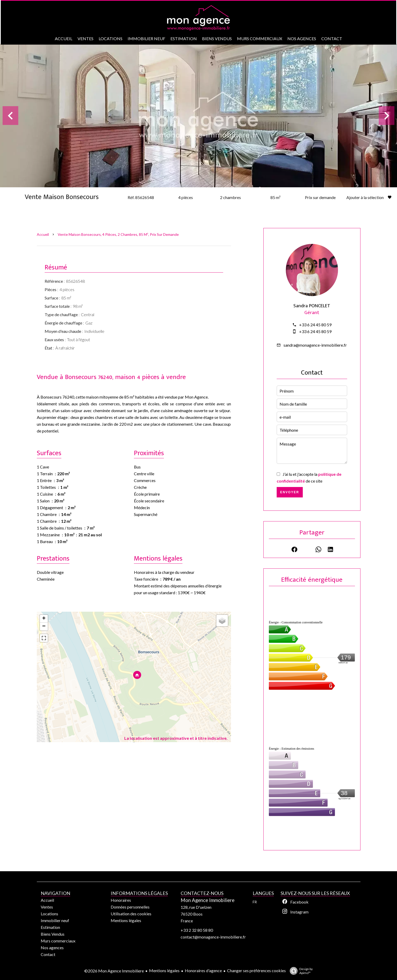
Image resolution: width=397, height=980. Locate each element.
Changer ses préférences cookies (256, 970)
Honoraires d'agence (203, 970)
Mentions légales (164, 970)
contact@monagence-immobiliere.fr (213, 937)
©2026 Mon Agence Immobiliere (114, 971)
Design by (300, 971)
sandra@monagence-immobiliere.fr (315, 345)
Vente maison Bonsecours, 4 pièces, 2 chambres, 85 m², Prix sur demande (118, 234)
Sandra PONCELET (312, 306)
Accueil (43, 234)
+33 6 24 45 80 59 (315, 325)
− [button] (44, 627)
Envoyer (290, 492)
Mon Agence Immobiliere (208, 900)
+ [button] (44, 619)
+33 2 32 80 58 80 (197, 930)
